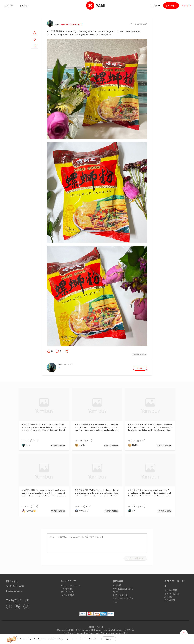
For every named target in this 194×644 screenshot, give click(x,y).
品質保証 (169, 597)
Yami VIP (65, 25)
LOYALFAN (76, 25)
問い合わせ (66, 589)
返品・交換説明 (120, 595)
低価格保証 (170, 600)
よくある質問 (171, 590)
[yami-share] (34, 42)
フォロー (140, 368)
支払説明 (117, 585)
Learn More (94, 639)
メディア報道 (68, 595)
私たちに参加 (68, 592)
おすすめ (9, 5)
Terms (91, 627)
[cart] (184, 634)
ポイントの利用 (172, 594)
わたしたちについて (71, 585)
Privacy (99, 627)
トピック (24, 5)
